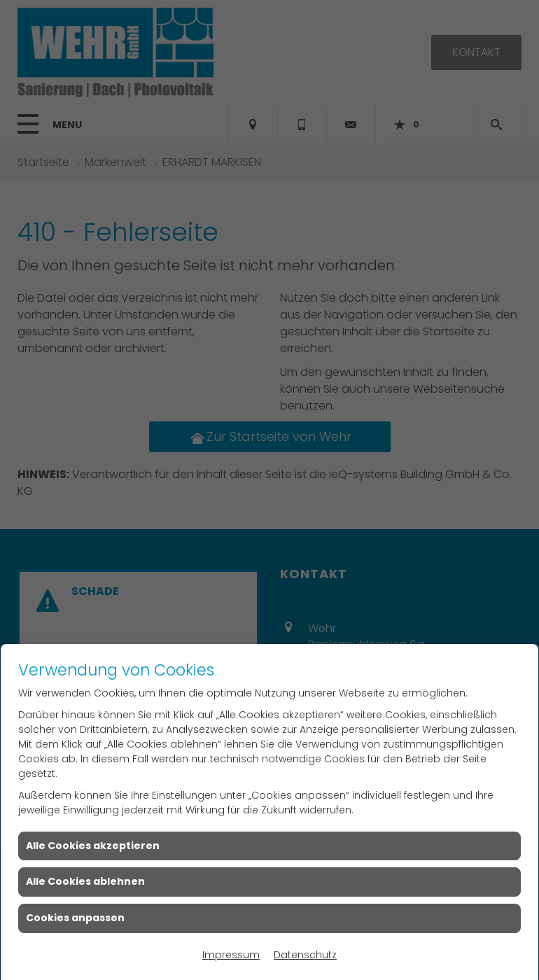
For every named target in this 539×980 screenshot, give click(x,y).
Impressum (231, 955)
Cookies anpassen (75, 918)
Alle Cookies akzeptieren (93, 846)
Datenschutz (305, 955)
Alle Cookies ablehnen (85, 881)
